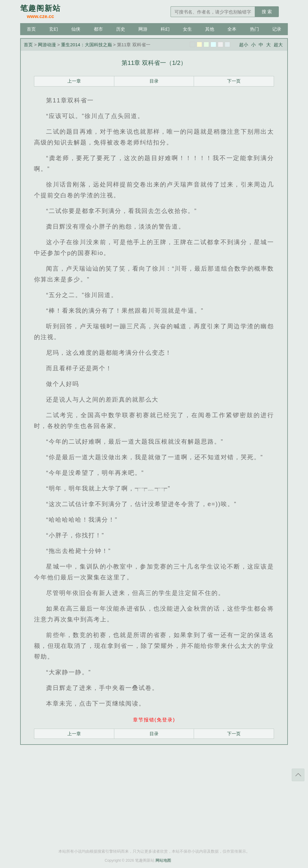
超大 (278, 45)
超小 (244, 45)
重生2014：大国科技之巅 (86, 45)
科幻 (165, 29)
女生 (187, 29)
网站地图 (163, 860)
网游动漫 (47, 45)
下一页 (234, 81)
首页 (31, 29)
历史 (121, 29)
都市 (98, 29)
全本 (232, 29)
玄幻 (54, 29)
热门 (254, 29)
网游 (143, 29)
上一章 (74, 81)
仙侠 (76, 29)
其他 (210, 29)
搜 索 (267, 12)
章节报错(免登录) (154, 720)
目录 (154, 81)
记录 (277, 29)
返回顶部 (298, 775)
